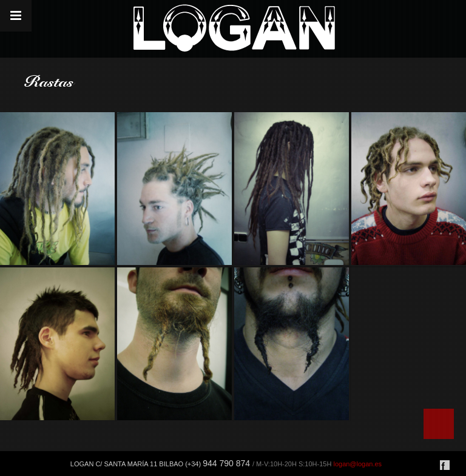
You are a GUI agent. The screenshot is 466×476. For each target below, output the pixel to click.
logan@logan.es (357, 464)
